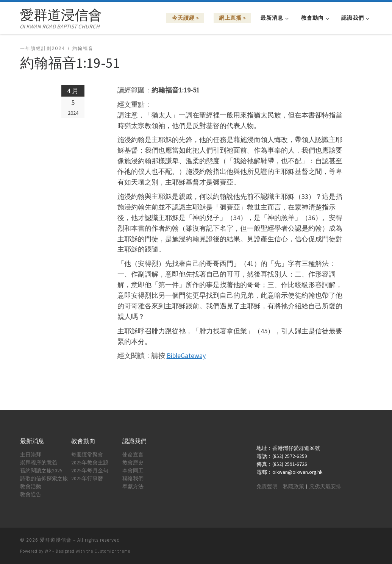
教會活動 (31, 487)
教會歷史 (133, 463)
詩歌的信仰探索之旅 (44, 479)
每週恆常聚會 (87, 455)
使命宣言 (133, 455)
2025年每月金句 (90, 471)
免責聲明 (267, 487)
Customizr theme (112, 551)
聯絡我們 (133, 479)
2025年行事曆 (87, 479)
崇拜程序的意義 (39, 463)
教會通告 (31, 494)
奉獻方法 (133, 487)
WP (48, 551)
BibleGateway (186, 355)
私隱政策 (294, 487)
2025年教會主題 (90, 463)
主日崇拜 (31, 455)
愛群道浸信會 (56, 540)
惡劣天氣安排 (325, 487)
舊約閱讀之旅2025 (41, 471)
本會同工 (133, 471)
